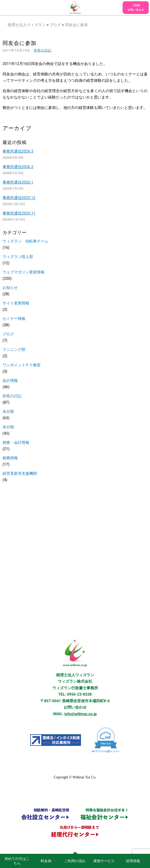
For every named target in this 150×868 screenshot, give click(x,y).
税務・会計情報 (16, 443)
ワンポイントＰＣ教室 (22, 365)
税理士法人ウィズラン (27, 25)
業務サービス (104, 861)
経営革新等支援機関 (20, 473)
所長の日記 (43, 50)
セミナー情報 (14, 319)
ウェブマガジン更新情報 (23, 272)
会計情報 (10, 381)
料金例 (46, 861)
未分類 (8, 412)
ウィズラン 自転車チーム (25, 241)
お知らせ (10, 288)
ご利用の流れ (75, 861)
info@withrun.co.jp (81, 714)
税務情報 (10, 458)
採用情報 (133, 861)
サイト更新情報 (16, 303)
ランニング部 (14, 350)
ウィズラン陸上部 (18, 257)
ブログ (55, 25)
